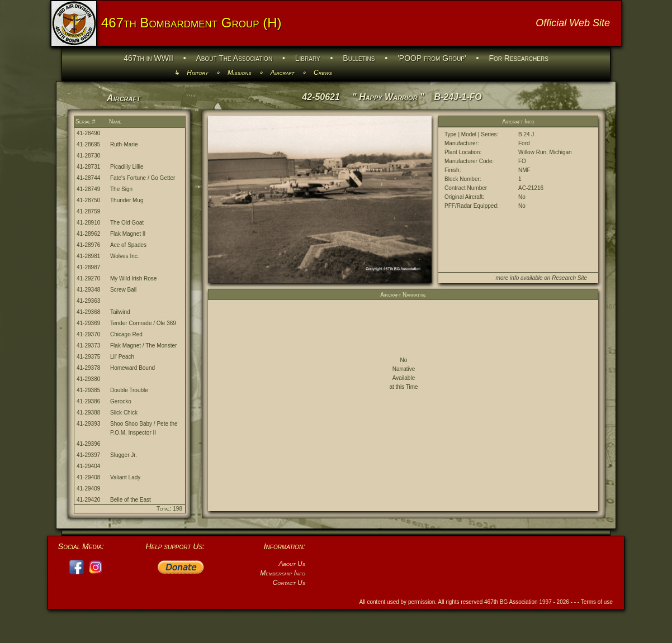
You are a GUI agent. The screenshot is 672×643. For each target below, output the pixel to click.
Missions (239, 73)
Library (308, 58)
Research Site (569, 278)
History (197, 73)
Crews (323, 73)
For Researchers (518, 58)
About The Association (235, 58)
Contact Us (289, 583)
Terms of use (597, 602)
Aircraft (283, 73)
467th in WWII (148, 58)
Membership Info (283, 573)
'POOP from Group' (432, 58)
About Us (292, 564)
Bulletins (359, 58)
